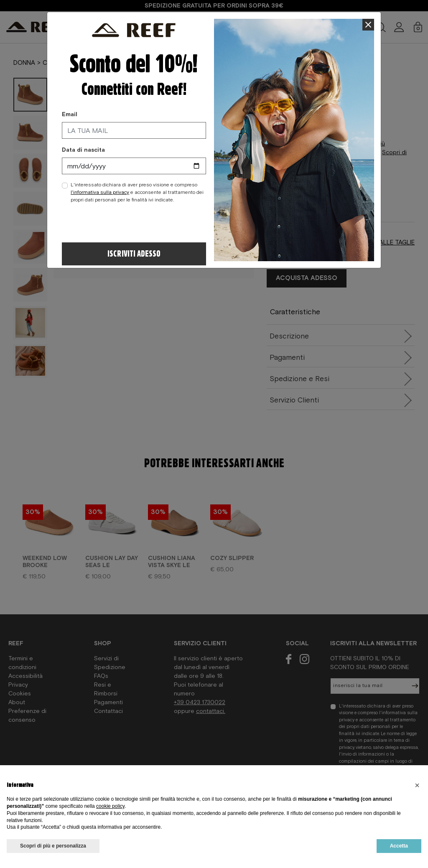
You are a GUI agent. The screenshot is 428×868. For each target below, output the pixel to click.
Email (70, 114)
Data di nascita (83, 150)
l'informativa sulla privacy (100, 192)
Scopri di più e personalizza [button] (53, 846)
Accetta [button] (399, 846)
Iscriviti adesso (134, 254)
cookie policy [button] (110, 806)
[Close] (368, 25)
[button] (417, 785)
